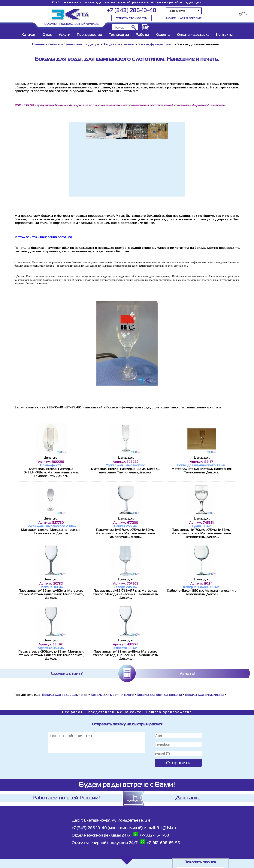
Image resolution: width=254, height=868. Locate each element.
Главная (38, 45)
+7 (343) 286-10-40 (132, 11)
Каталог (29, 35)
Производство (89, 35)
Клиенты (163, 35)
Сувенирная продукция (82, 45)
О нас (47, 35)
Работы (142, 35)
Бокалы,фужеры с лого (156, 45)
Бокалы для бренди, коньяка (160, 695)
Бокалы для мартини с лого (112, 695)
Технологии (119, 35)
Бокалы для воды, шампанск (65, 695)
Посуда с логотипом (119, 45)
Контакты (224, 35)
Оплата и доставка (193, 35)
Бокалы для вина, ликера (205, 695)
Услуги (64, 35)
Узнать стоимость (132, 18)
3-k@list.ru (166, 828)
